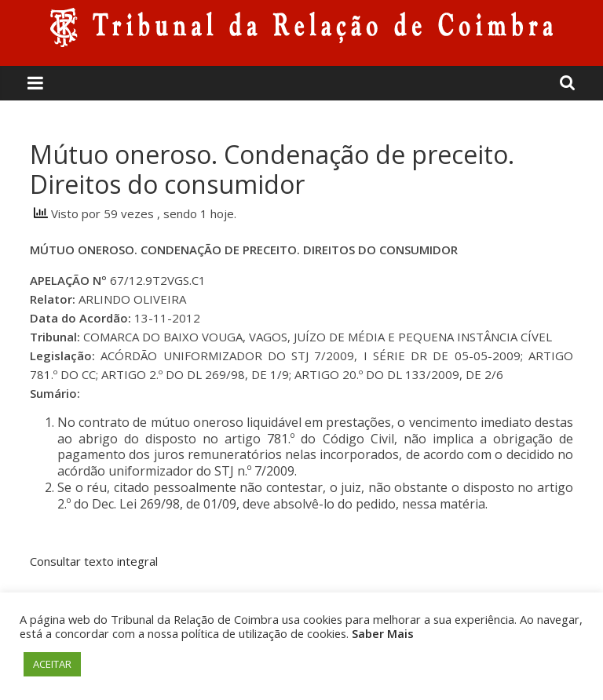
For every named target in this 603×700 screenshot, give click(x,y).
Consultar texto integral (94, 561)
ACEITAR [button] (52, 664)
